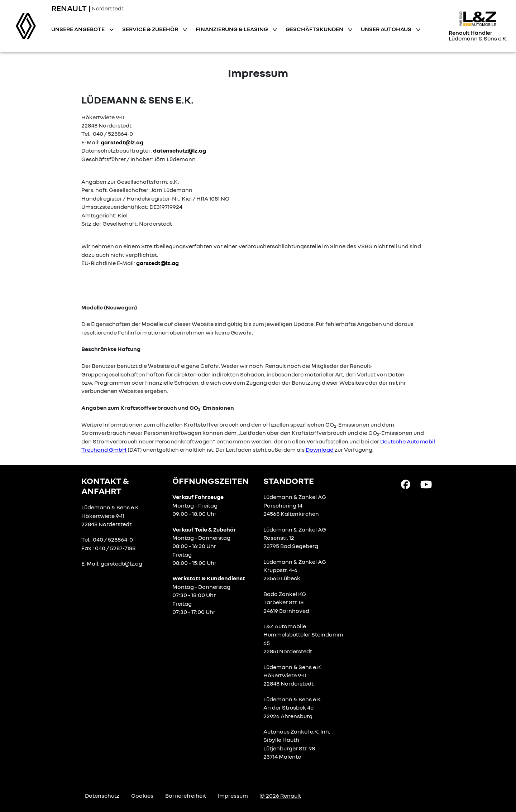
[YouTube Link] (426, 484)
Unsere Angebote (78, 29)
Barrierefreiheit (186, 796)
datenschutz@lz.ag (180, 150)
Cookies (142, 796)
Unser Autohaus (387, 29)
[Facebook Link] (406, 484)
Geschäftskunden (315, 29)
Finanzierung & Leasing (232, 29)
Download (320, 450)
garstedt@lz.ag (122, 142)
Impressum (233, 796)
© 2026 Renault (280, 796)
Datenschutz (102, 796)
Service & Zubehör (151, 29)
